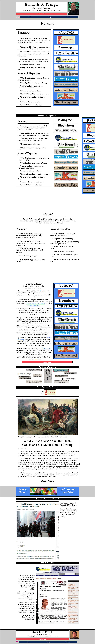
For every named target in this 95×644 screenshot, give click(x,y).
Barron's (43, 291)
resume (37, 359)
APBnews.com (46, 348)
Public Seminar (34, 305)
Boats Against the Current (36, 304)
